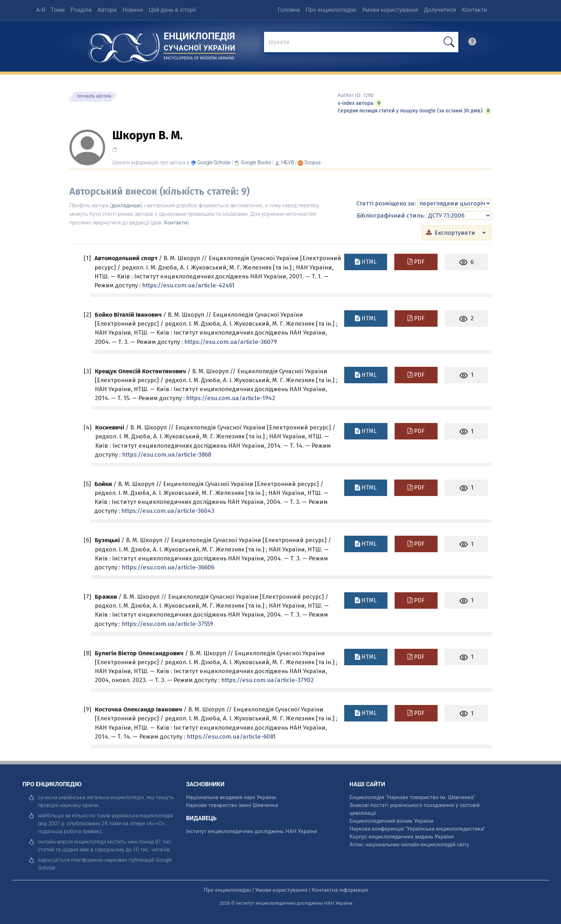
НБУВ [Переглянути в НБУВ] (288, 162)
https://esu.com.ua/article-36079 (231, 341)
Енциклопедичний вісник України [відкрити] (392, 821)
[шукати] (449, 42)
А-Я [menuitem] (41, 10)
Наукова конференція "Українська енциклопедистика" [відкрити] (417, 828)
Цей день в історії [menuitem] (172, 10)
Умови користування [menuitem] (390, 10)
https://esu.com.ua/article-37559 (167, 623)
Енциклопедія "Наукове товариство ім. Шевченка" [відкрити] (412, 797)
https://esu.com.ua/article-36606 (168, 567)
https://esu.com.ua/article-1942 (231, 398)
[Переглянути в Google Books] (256, 162)
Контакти (176, 223)
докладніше (126, 205)
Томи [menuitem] (58, 10)
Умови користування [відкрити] (281, 890)
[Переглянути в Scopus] (313, 162)
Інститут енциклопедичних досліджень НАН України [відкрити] (252, 831)
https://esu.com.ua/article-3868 (167, 454)
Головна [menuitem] (289, 10)
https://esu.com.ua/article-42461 (188, 285)
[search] (472, 43)
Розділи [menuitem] (81, 10)
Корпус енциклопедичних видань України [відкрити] (402, 836)
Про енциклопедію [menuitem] (331, 10)
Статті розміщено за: (386, 203)
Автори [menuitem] (107, 10)
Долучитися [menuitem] (440, 10)
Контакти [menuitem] (474, 10)
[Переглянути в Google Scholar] (214, 162)
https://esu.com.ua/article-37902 (267, 680)
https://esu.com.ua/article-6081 (231, 736)
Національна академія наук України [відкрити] (231, 797)
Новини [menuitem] (133, 10)
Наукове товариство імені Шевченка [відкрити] (232, 805)
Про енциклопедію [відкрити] (228, 890)
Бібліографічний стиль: (391, 215)
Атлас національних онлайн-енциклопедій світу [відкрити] (409, 844)
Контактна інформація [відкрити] (340, 890)
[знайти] (361, 43)
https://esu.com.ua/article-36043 (168, 510)
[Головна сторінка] (124, 46)
